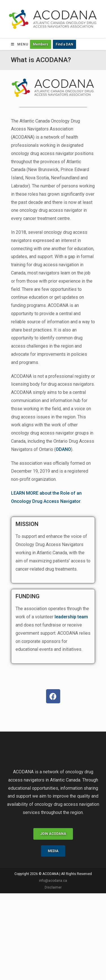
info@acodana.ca (53, 881)
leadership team (71, 617)
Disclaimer (53, 887)
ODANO (63, 449)
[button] (41, 44)
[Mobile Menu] (20, 44)
